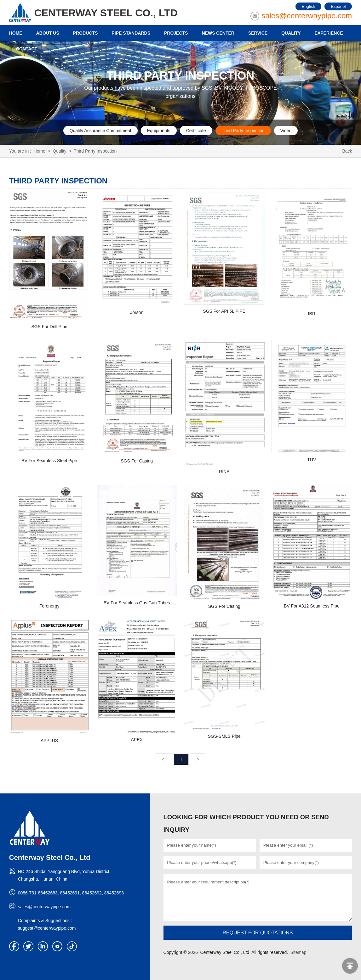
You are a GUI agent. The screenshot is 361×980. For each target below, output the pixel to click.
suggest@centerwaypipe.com (47, 928)
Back (347, 151)
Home (40, 151)
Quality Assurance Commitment (100, 131)
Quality (60, 151)
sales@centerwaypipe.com (307, 16)
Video (286, 131)
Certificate (196, 131)
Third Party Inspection (243, 131)
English (309, 6)
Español (338, 6)
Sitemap (298, 952)
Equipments (159, 131)
